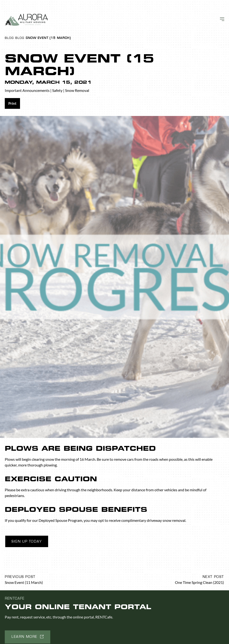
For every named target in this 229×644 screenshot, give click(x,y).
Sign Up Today (27, 541)
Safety (57, 90)
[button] (28, 637)
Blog (9, 38)
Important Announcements (27, 90)
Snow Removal (77, 90)
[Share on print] (12, 103)
